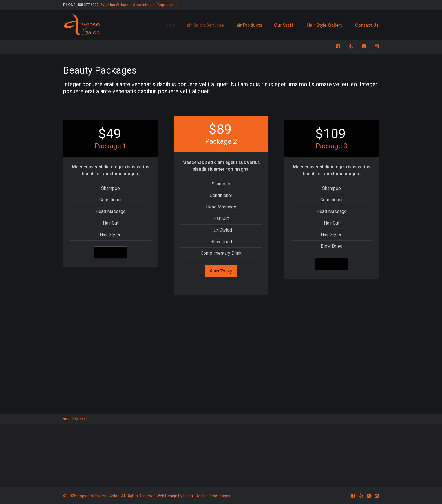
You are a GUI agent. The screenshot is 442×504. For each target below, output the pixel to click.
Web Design (167, 496)
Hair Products (251, 25)
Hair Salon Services (208, 25)
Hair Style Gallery (325, 25)
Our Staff (285, 25)
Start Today (111, 252)
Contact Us (367, 25)
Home (171, 25)
